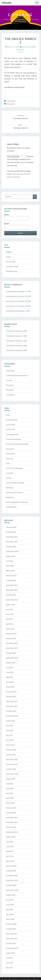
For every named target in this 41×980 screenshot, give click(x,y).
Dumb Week (10, 454)
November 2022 (12, 648)
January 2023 (11, 638)
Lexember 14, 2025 (24, 306)
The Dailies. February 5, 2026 (17, 346)
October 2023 (11, 595)
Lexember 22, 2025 (24, 296)
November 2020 (12, 764)
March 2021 (10, 745)
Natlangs (10, 488)
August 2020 (11, 779)
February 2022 (11, 692)
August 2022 (11, 663)
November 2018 (12, 880)
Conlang (6, 3)
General (9, 380)
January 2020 (11, 813)
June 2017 (10, 963)
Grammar (10, 459)
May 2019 (9, 851)
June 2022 (10, 672)
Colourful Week (12, 420)
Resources (10, 385)
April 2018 (10, 914)
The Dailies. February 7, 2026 (17, 336)
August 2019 (11, 837)
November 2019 (12, 822)
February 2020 (11, 808)
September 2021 (12, 716)
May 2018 (9, 909)
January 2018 (11, 929)
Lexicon (9, 478)
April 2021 (10, 740)
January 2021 (11, 755)
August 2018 (11, 895)
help (8, 463)
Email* (16, 226)
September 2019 (12, 832)
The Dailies (11, 101)
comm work (10, 429)
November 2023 (12, 590)
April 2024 (10, 566)
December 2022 (12, 643)
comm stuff (10, 425)
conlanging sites (12, 434)
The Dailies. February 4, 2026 (17, 350)
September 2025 (12, 551)
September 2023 (12, 600)
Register (9, 252)
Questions (10, 497)
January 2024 (11, 580)
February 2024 (11, 576)
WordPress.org (12, 271)
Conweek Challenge (13, 439)
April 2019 (10, 856)
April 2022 (10, 682)
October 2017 (11, 943)
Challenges (10, 371)
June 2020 (10, 788)
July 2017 (9, 958)
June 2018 (10, 905)
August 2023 (11, 605)
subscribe (24, 162)
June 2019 (10, 846)
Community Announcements (17, 375)
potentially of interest (14, 492)
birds (8, 415)
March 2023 (10, 629)
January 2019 (11, 871)
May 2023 (9, 619)
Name (16, 217)
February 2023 (11, 634)
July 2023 (9, 609)
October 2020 (11, 769)
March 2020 (10, 803)
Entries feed (11, 262)
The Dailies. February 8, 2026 (17, 331)
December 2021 (12, 701)
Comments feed (12, 266)
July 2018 (9, 900)
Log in (8, 257)
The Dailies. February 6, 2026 (17, 341)
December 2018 (12, 876)
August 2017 (11, 953)
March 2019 (10, 861)
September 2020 (12, 774)
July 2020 (9, 784)
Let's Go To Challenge (14, 468)
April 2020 (10, 798)
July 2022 (9, 667)
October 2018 (11, 885)
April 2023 (10, 624)
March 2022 (10, 687)
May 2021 (9, 735)
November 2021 (12, 706)
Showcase (10, 390)
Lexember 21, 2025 (24, 301)
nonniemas (27, 47)
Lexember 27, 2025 (24, 291)
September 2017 (12, 948)
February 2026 (11, 527)
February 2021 (11, 750)
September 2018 (12, 890)
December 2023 (12, 585)
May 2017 (9, 968)
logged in (20, 148)
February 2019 (11, 866)
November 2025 (12, 542)
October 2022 (11, 653)
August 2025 (11, 556)
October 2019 (11, 827)
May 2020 (9, 793)
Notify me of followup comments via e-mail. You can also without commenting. (20, 161)
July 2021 (9, 725)
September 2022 (12, 658)
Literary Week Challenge (15, 483)
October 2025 (11, 547)
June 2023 (10, 614)
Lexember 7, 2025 (24, 311)
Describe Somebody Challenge (17, 444)
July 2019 (9, 842)
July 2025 (9, 561)
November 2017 (12, 938)
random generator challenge (17, 502)
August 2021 (11, 721)
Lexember (10, 473)
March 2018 (10, 919)
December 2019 (12, 817)
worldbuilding (11, 507)
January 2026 (11, 532)
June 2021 (10, 730)
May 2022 (9, 677)
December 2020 (12, 759)
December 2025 (12, 537)
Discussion (11, 104)
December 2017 (12, 934)
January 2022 (11, 696)
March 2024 (10, 571)
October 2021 (11, 711)
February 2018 (11, 924)
